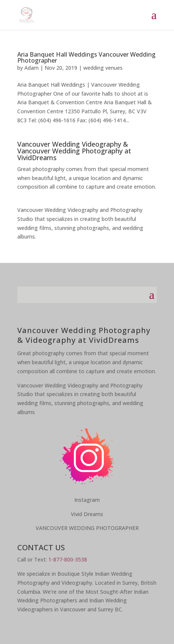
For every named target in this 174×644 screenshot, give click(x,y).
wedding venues (103, 68)
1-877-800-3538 (68, 559)
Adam (31, 68)
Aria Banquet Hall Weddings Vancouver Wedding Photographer (86, 57)
